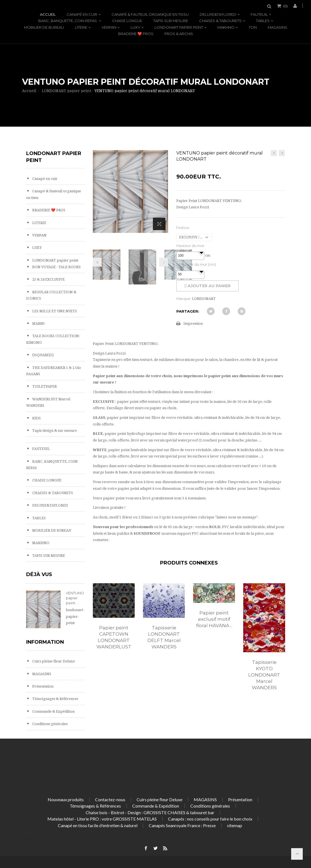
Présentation (42, 686)
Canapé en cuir (82, 14)
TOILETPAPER (44, 386)
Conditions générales (49, 724)
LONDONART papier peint (179, 27)
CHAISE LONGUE (127, 21)
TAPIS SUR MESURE (171, 21)
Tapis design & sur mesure (54, 431)
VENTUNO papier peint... (75, 598)
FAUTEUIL (259, 14)
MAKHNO (226, 27)
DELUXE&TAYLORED (218, 14)
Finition (183, 228)
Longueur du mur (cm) (196, 264)
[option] (114, 622)
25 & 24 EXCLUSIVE (48, 279)
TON (253, 27)
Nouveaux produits (66, 799)
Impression (193, 323)
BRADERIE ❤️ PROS (136, 34)
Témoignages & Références (55, 699)
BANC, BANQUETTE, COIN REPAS (68, 21)
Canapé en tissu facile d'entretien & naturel (98, 825)
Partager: (188, 311)
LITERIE (81, 27)
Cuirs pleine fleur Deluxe (53, 661)
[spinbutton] (190, 256)
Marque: (184, 299)
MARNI (38, 323)
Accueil (48, 14)
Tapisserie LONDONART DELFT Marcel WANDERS (164, 637)
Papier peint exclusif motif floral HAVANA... (214, 619)
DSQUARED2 (43, 355)
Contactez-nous (110, 799)
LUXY (135, 27)
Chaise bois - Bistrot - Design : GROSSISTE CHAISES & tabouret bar (150, 812)
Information (45, 642)
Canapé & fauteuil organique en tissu (150, 14)
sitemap (235, 825)
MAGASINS (278, 27)
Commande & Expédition (53, 711)
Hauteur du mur (190, 246)
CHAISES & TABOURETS (220, 21)
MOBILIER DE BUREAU (44, 27)
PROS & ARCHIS (179, 34)
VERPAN (109, 27)
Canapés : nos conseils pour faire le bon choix (210, 819)
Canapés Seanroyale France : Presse (182, 825)
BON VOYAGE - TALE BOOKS (56, 267)
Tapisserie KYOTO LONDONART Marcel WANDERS (264, 675)
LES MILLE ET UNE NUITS (54, 311)
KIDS (36, 418)
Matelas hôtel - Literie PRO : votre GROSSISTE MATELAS (102, 819)
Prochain (164, 262)
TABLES (263, 21)
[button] (201, 252)
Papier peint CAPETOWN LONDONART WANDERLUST (114, 637)
